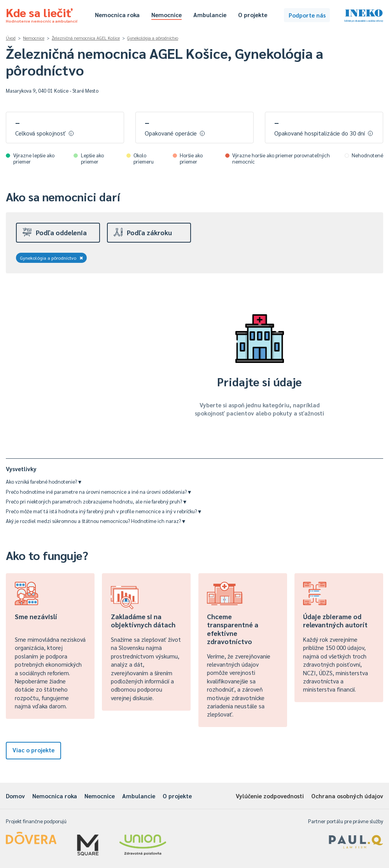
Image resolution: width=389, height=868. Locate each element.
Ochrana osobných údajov (347, 796)
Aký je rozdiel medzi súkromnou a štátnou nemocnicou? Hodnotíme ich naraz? (95, 521)
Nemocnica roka (117, 15)
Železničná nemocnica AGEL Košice (86, 38)
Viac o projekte (33, 750)
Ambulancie (210, 15)
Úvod (11, 38)
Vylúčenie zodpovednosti (270, 796)
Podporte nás (307, 15)
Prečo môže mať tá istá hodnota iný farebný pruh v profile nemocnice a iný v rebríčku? (103, 511)
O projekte (253, 15)
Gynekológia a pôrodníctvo (153, 38)
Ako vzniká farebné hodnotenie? (44, 482)
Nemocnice (166, 15)
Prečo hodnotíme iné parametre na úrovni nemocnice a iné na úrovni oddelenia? (98, 492)
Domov (15, 796)
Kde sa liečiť (42, 14)
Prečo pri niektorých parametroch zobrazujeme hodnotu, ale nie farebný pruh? (96, 501)
